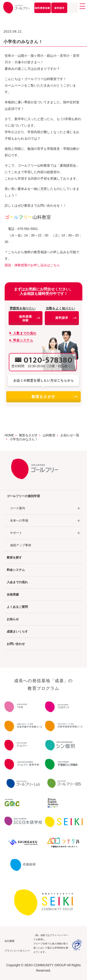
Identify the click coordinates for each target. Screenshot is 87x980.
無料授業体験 (42, 8)
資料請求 (59, 8)
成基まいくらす (17, 631)
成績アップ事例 (21, 545)
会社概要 (10, 941)
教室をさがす (54, 397)
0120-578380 (48, 360)
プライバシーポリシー (17, 951)
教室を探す (14, 557)
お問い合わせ (16, 644)
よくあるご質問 (17, 607)
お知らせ (13, 619)
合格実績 (13, 594)
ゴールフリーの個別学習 (23, 496)
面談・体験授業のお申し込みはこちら (32, 265)
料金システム (16, 570)
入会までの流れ (17, 582)
